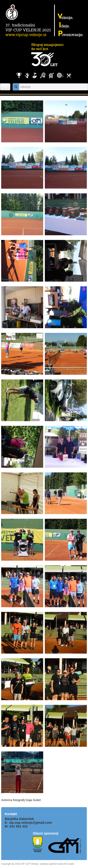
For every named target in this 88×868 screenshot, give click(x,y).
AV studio (69, 864)
